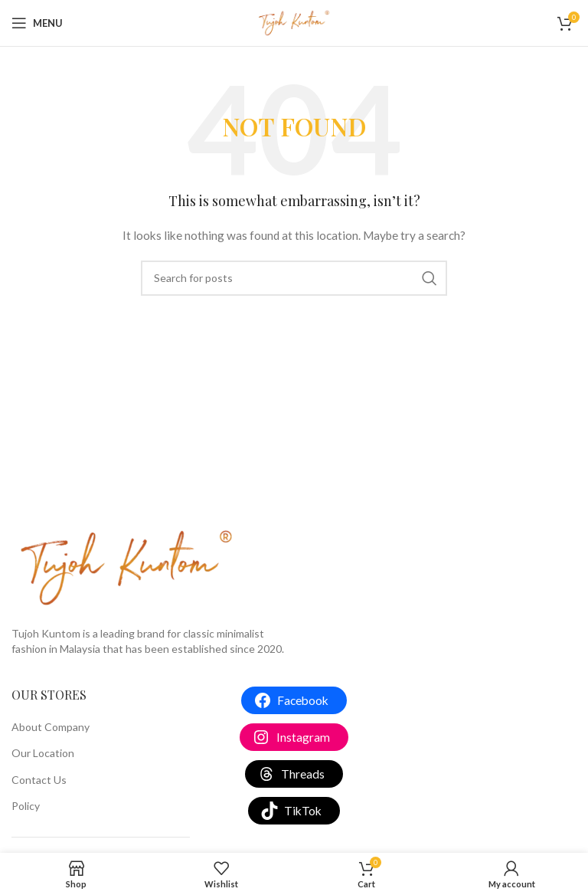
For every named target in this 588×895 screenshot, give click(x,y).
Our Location (43, 753)
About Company (51, 727)
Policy (26, 806)
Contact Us (39, 780)
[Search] (294, 278)
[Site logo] (294, 22)
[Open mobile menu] (37, 23)
